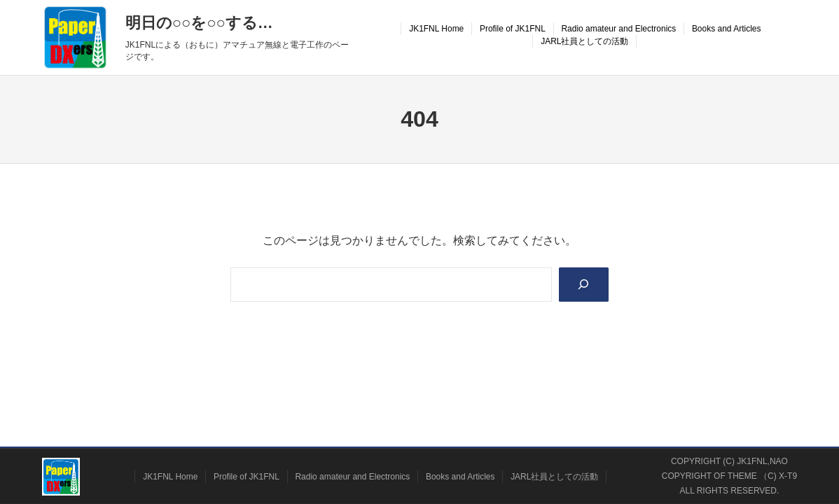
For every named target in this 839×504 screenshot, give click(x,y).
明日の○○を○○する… (199, 23)
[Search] (584, 285)
